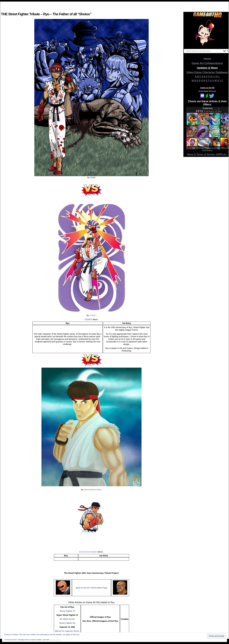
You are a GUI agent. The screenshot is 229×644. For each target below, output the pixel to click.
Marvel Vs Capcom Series (67, 631)
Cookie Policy (56, 640)
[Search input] (204, 51)
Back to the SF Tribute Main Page (92, 588)
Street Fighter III (67, 611)
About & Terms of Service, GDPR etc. (207, 154)
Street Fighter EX (67, 623)
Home (207, 59)
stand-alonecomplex (93, 490)
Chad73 (93, 315)
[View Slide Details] (207, 33)
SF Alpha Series (67, 619)
